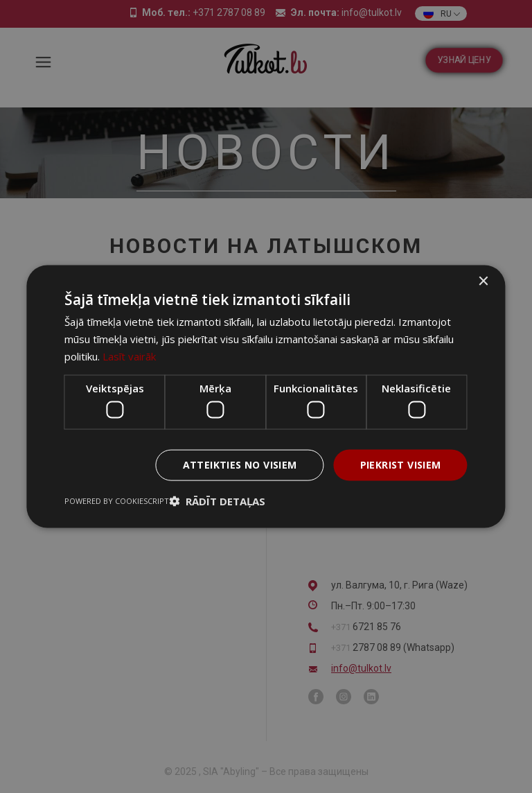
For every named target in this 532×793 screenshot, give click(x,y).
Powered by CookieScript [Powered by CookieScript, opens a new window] (117, 500)
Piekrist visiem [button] (401, 465)
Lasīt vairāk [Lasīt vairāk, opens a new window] (129, 356)
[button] (217, 500)
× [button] (483, 282)
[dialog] (266, 397)
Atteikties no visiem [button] (240, 465)
